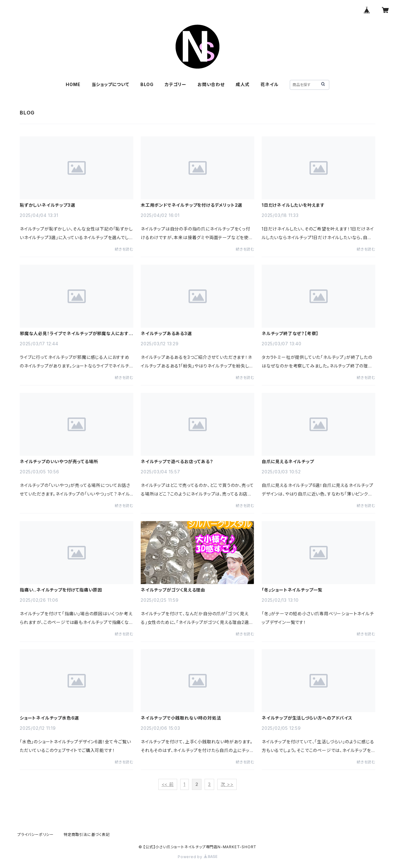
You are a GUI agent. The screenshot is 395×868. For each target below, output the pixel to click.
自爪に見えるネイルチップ (288, 462)
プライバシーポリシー (35, 835)
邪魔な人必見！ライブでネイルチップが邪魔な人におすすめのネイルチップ (76, 334)
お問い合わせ (211, 84)
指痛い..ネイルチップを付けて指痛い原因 (61, 590)
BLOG (147, 84)
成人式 (243, 84)
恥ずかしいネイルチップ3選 (47, 205)
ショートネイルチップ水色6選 (49, 718)
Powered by (197, 857)
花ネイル (269, 84)
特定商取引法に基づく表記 (87, 835)
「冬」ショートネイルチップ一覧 (292, 590)
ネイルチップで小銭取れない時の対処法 (181, 718)
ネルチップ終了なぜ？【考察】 (290, 334)
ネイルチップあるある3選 (166, 334)
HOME (73, 84)
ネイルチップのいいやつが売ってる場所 (59, 462)
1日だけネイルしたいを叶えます (293, 205)
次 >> (227, 784)
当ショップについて (110, 84)
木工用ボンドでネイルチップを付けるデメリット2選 (191, 205)
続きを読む (124, 249)
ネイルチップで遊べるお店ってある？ (177, 462)
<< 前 (168, 784)
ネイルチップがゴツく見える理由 (173, 590)
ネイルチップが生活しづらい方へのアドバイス (307, 718)
